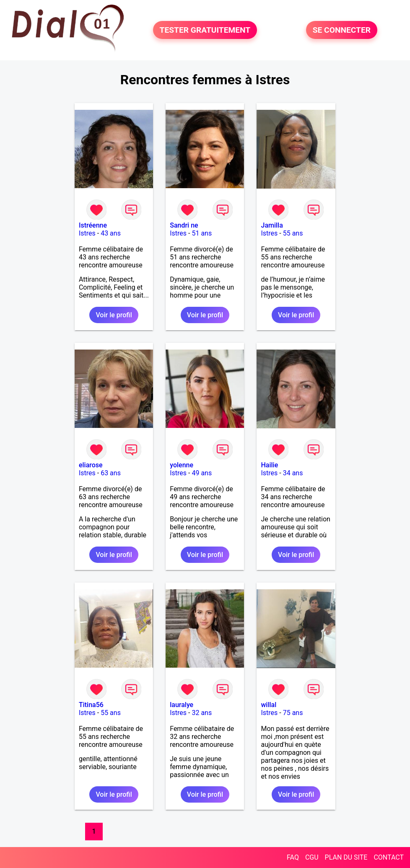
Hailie (269, 465)
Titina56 (91, 705)
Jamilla (272, 225)
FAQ (293, 857)
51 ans (202, 233)
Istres (87, 233)
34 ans (293, 473)
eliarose (91, 465)
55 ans (293, 233)
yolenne (182, 465)
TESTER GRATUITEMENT (205, 30)
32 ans (202, 713)
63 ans (111, 473)
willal (269, 705)
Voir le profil (114, 315)
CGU (312, 857)
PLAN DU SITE (346, 857)
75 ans (293, 713)
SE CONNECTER (342, 30)
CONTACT (389, 857)
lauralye (182, 705)
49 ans (202, 473)
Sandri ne (184, 225)
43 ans (111, 233)
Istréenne (93, 225)
